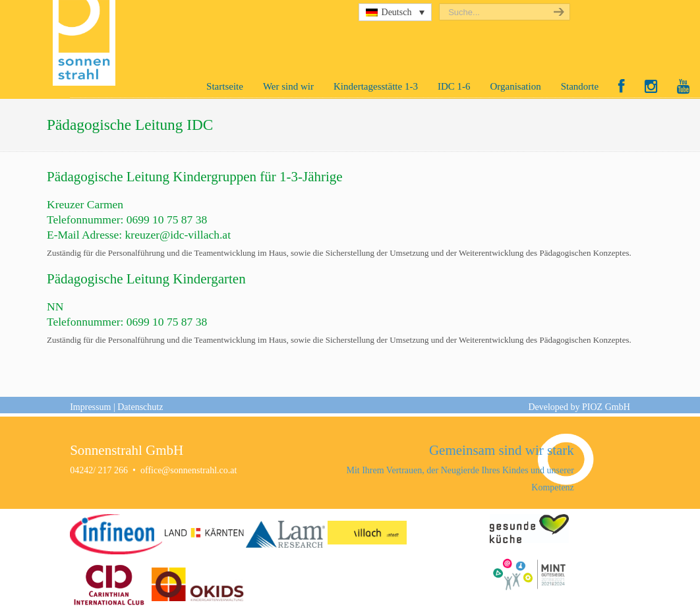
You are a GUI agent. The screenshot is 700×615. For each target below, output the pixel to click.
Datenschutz (140, 407)
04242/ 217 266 (99, 470)
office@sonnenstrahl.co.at (189, 470)
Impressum (90, 407)
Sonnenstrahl (87, 43)
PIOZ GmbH (606, 407)
